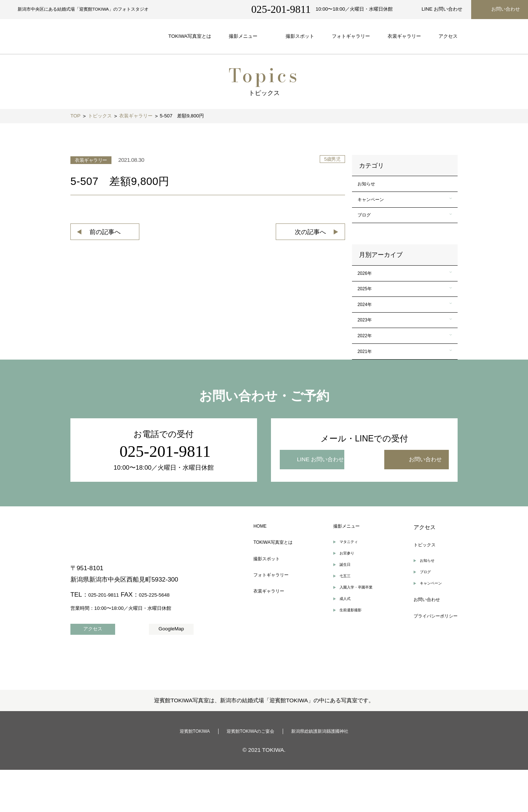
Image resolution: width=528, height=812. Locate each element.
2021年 (368, 388)
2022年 (368, 368)
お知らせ (370, 186)
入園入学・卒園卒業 (356, 638)
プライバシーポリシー (430, 667)
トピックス (416, 585)
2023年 (368, 348)
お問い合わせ (419, 648)
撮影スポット (270, 603)
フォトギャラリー (275, 622)
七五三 (342, 624)
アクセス (414, 566)
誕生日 (342, 611)
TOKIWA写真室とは (278, 585)
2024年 (368, 328)
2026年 (368, 288)
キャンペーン (375, 206)
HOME (262, 566)
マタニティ (346, 584)
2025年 (368, 308)
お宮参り (344, 598)
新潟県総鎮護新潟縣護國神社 (330, 773)
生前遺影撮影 (349, 665)
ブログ (367, 226)
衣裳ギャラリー (273, 641)
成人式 (342, 651)
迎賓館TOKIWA (181, 773)
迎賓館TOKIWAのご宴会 (248, 773)
